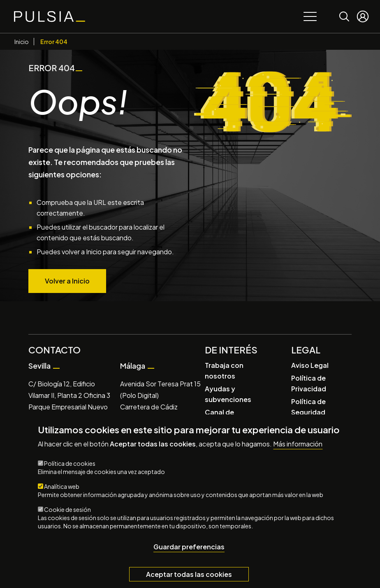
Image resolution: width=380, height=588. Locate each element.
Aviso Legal (310, 365)
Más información (298, 444)
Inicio (22, 42)
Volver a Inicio (67, 281)
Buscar (344, 10)
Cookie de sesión (67, 509)
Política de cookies (70, 463)
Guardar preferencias (189, 547)
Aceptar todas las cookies (189, 574)
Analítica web (62, 486)
